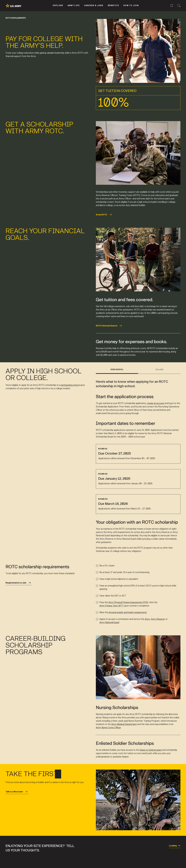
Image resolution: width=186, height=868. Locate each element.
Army (147, 619)
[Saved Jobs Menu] (172, 5)
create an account (156, 403)
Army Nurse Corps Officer (108, 728)
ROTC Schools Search (109, 326)
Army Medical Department (124, 724)
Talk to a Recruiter (17, 792)
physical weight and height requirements (128, 612)
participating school (70, 385)
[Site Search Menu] (179, 5)
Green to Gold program (151, 750)
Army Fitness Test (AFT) (111, 606)
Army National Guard (109, 622)
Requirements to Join (19, 583)
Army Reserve (158, 619)
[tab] (117, 371)
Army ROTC (104, 215)
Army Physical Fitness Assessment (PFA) (128, 602)
